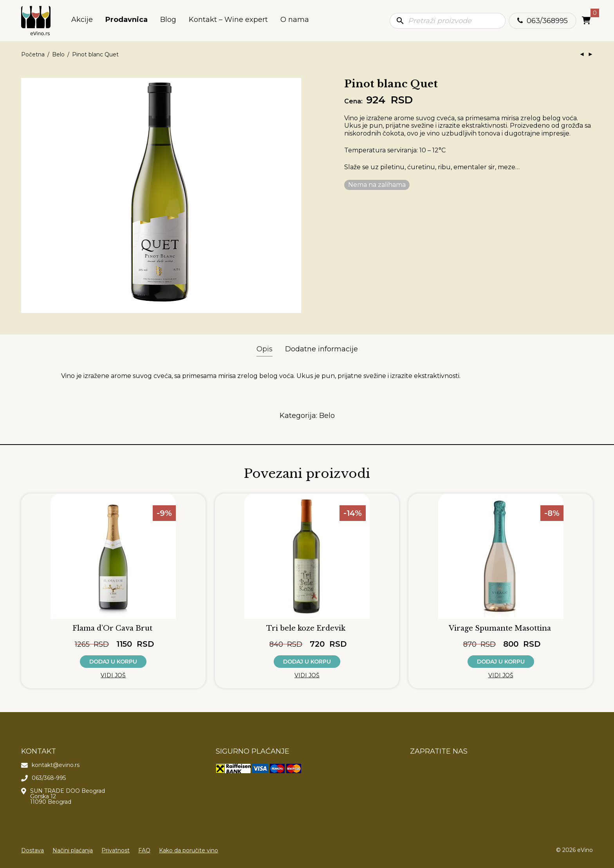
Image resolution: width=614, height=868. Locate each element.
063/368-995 (49, 778)
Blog (168, 21)
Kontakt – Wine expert (228, 21)
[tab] (265, 349)
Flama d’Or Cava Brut (112, 628)
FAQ (144, 850)
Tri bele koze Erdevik (306, 628)
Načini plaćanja (73, 850)
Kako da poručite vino (189, 850)
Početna (33, 54)
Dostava (33, 850)
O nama (295, 21)
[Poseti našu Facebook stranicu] (417, 768)
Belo (58, 54)
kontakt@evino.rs (56, 765)
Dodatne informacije (321, 349)
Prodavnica (126, 21)
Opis (265, 349)
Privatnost (116, 850)
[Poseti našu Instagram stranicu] (431, 768)
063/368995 (547, 21)
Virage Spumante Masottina (500, 628)
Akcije (82, 21)
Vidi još (113, 675)
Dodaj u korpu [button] (113, 662)
